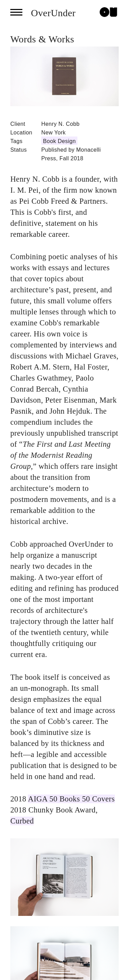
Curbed (22, 821)
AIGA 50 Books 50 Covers (71, 799)
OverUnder (53, 13)
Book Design (59, 141)
